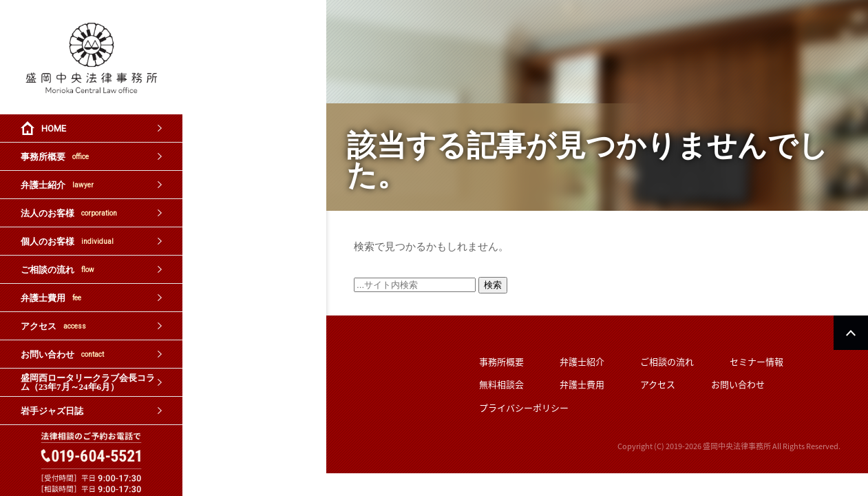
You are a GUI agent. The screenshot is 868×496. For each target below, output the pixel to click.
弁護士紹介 (57, 185)
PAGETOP (851, 333)
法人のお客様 (69, 213)
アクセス (53, 326)
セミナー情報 (756, 361)
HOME (54, 128)
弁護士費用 (51, 298)
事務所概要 (55, 157)
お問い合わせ (62, 354)
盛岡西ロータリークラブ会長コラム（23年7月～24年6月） (88, 382)
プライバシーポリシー (524, 407)
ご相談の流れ (57, 270)
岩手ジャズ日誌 (52, 411)
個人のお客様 (67, 241)
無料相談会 (501, 384)
